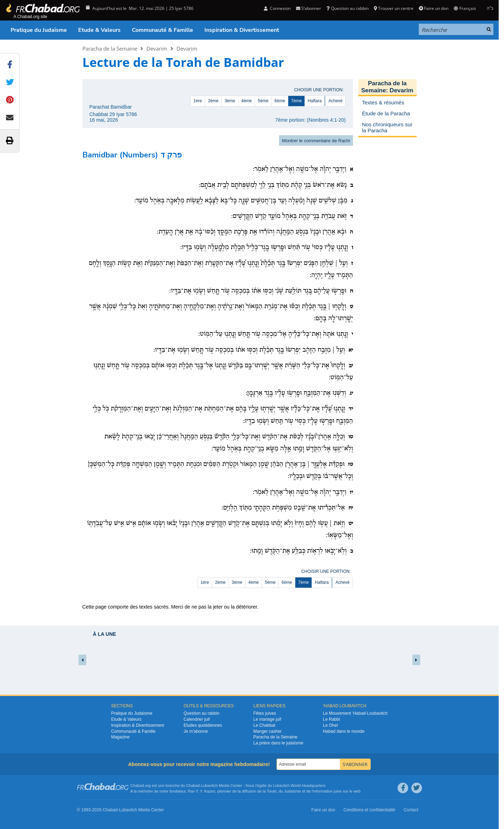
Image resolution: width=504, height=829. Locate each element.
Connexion (277, 8)
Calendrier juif (197, 719)
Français (465, 8)
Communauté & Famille (163, 30)
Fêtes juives (265, 713)
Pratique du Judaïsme (39, 30)
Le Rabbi (331, 719)
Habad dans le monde (344, 731)
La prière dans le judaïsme (278, 743)
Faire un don (434, 8)
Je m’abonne (196, 731)
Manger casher (267, 731)
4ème (247, 101)
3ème (230, 101)
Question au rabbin (347, 8)
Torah (272, 791)
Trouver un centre (394, 8)
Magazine (120, 737)
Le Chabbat (264, 725)
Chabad (193, 785)
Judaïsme (292, 791)
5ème (263, 101)
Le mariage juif (267, 719)
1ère (198, 101)
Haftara (315, 101)
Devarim (157, 48)
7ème (296, 101)
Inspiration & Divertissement (242, 30)
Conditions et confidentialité (369, 810)
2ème (213, 101)
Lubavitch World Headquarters (299, 785)
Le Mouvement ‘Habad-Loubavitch (355, 713)
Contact (411, 810)
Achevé (335, 101)
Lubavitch (209, 785)
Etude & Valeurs (99, 30)
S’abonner (309, 8)
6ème (280, 101)
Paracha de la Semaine (110, 48)
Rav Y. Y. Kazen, (202, 791)
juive (338, 791)
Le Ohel (330, 725)
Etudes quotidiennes (203, 725)
